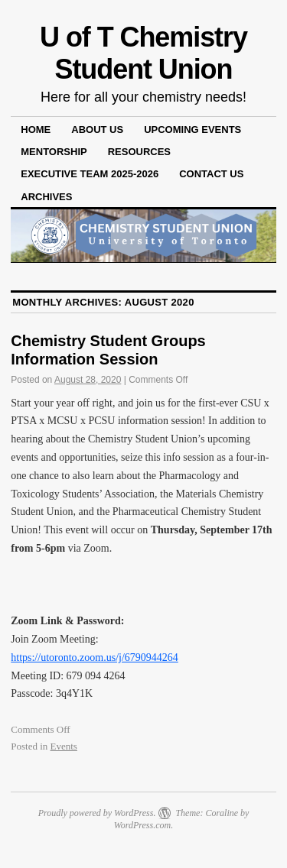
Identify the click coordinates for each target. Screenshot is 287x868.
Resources (139, 152)
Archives (46, 197)
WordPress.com (142, 825)
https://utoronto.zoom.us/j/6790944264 (95, 657)
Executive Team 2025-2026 (90, 174)
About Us (97, 130)
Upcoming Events (192, 130)
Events (64, 746)
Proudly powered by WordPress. (97, 813)
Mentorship (54, 152)
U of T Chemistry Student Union (143, 53)
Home (36, 130)
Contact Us (211, 174)
